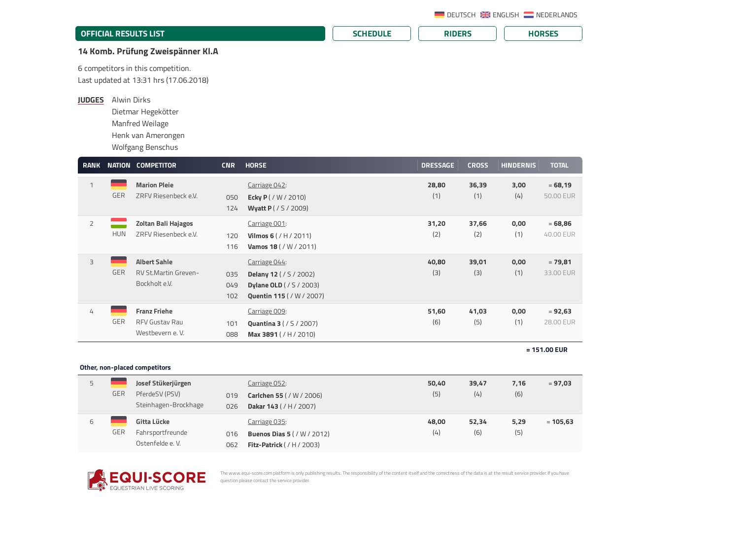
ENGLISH (506, 15)
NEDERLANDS (557, 15)
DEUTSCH (461, 15)
